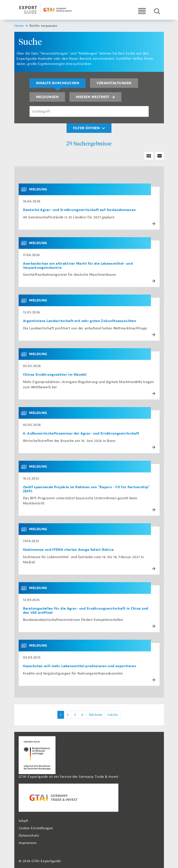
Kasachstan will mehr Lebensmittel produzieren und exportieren (80, 666)
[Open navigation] (142, 11)
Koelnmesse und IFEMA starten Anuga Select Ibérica (68, 550)
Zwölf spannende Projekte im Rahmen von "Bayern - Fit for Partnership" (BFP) (86, 489)
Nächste (96, 715)
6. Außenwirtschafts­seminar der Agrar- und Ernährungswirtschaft (81, 434)
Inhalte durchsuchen (58, 83)
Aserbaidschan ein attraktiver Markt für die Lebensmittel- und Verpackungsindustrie (78, 266)
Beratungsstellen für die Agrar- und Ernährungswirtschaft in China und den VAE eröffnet (86, 611)
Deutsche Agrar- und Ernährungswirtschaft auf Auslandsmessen (79, 210)
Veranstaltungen (114, 83)
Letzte (113, 715)
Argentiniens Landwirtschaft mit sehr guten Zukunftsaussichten (80, 321)
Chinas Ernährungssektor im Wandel (55, 375)
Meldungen (47, 97)
